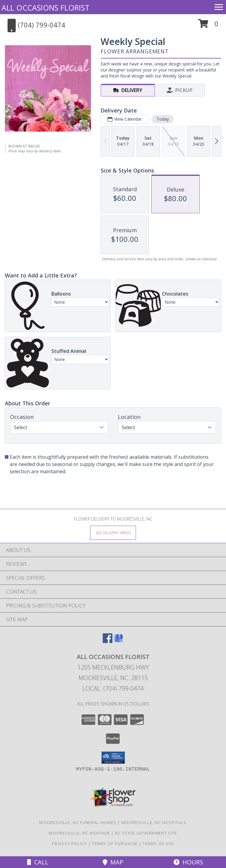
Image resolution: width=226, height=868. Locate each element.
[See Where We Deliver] (113, 532)
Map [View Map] (113, 862)
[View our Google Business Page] (118, 641)
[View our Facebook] (108, 641)
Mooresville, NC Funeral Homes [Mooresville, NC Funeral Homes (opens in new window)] (78, 822)
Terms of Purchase (115, 844)
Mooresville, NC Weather (79, 833)
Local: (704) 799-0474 (113, 688)
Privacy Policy (69, 844)
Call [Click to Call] (38, 862)
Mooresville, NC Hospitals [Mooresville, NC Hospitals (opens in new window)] (154, 822)
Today (163, 119)
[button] (208, 26)
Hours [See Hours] (188, 862)
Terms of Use (158, 844)
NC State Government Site (146, 833)
